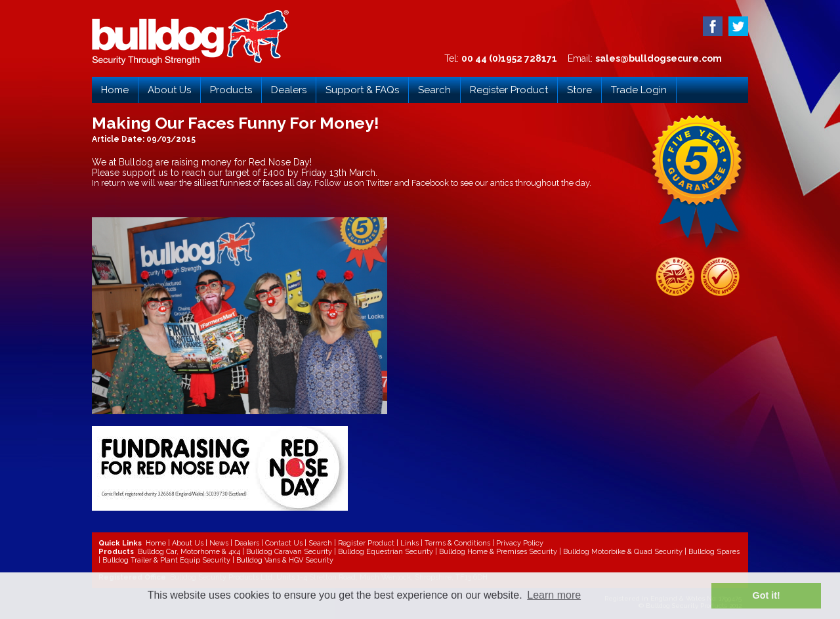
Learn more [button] (554, 595)
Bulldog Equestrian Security (386, 552)
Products (231, 90)
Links (409, 543)
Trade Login (639, 90)
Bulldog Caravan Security (289, 552)
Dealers (289, 90)
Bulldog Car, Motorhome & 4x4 (189, 552)
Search (434, 90)
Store (579, 90)
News (219, 543)
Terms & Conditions (457, 543)
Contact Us (284, 543)
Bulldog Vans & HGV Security (285, 560)
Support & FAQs (362, 90)
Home (115, 90)
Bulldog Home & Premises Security (498, 552)
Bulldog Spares (714, 552)
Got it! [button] (766, 595)
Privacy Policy (520, 543)
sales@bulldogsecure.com (659, 58)
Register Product (509, 90)
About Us (169, 90)
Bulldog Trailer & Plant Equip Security (166, 560)
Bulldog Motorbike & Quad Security (623, 552)
